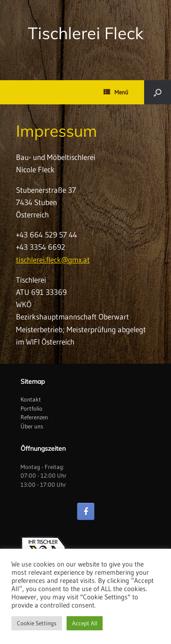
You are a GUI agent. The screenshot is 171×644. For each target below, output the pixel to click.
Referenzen (34, 417)
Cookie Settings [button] (37, 623)
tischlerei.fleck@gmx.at (53, 260)
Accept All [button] (85, 623)
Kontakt (31, 399)
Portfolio (31, 408)
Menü (116, 92)
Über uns (32, 426)
